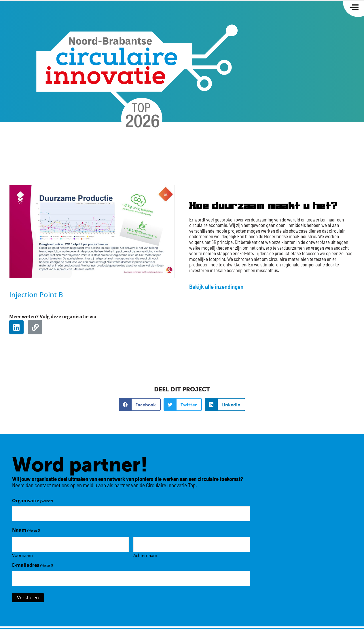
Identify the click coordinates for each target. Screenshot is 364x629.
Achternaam (145, 552)
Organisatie (33, 501)
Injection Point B (36, 294)
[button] (140, 405)
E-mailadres (33, 562)
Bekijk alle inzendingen (216, 286)
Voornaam (22, 552)
